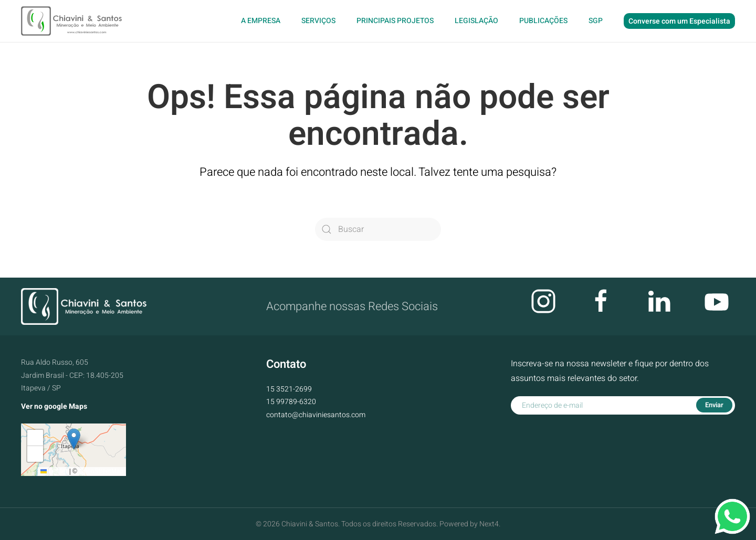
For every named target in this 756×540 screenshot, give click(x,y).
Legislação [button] (476, 21)
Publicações (543, 21)
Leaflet (54, 471)
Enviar (714, 405)
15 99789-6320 (291, 402)
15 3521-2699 (289, 389)
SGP (596, 21)
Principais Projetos (395, 21)
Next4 (489, 524)
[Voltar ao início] (73, 21)
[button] (74, 439)
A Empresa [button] (261, 21)
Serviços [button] (318, 21)
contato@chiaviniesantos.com (316, 415)
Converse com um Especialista (679, 21)
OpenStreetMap (101, 471)
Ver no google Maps (54, 406)
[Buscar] (378, 229)
